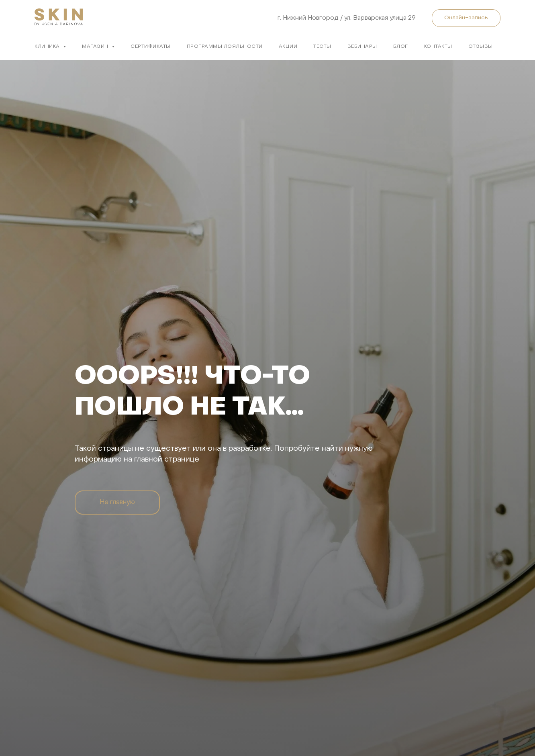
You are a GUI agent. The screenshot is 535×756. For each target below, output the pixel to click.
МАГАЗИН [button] (96, 47)
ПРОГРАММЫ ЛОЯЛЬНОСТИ (225, 47)
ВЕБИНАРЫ (362, 47)
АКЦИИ (288, 47)
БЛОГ (401, 47)
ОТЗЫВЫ (481, 47)
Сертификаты (151, 47)
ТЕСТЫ (322, 47)
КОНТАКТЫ (438, 47)
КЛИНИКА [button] (48, 47)
